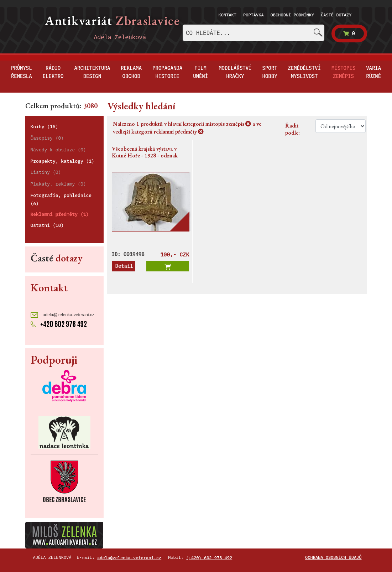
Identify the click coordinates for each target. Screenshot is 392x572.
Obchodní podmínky (292, 15)
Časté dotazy (336, 15)
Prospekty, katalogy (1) (62, 161)
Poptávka (254, 15)
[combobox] (254, 33)
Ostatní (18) (47, 225)
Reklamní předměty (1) (60, 214)
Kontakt (228, 15)
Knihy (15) (45, 127)
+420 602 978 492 (59, 323)
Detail (124, 266)
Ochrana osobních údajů (333, 557)
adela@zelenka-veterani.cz (62, 315)
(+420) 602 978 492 (209, 558)
